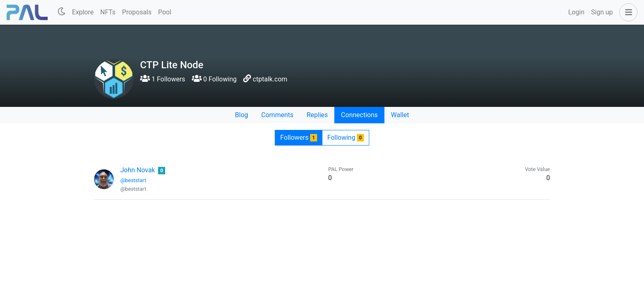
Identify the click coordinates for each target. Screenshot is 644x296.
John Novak (138, 170)
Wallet (400, 115)
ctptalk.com (270, 79)
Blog (241, 115)
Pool (165, 12)
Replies (317, 115)
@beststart (133, 180)
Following (346, 138)
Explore (83, 12)
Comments (277, 115)
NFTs (108, 12)
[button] (627, 12)
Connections (359, 115)
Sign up (602, 12)
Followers (298, 138)
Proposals (137, 12)
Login (576, 12)
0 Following (214, 79)
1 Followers (163, 79)
